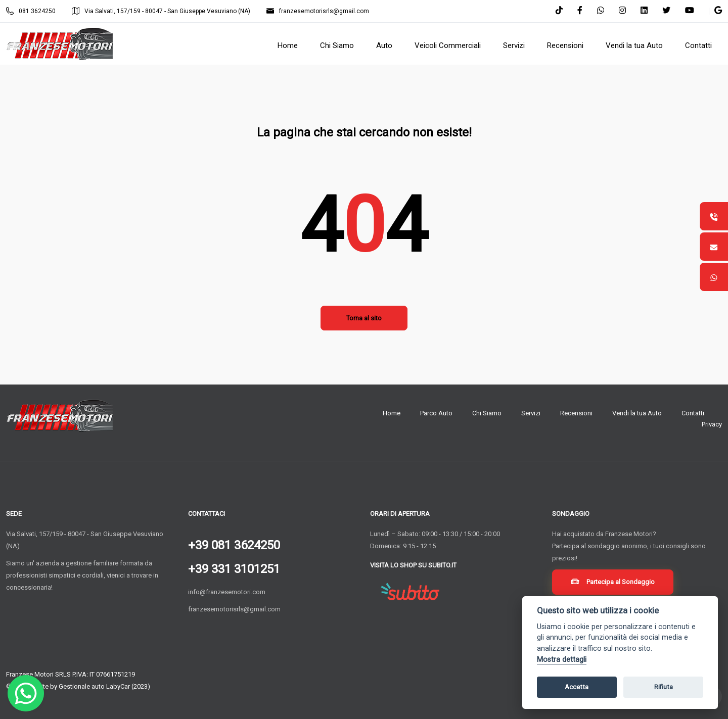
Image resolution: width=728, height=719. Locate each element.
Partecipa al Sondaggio (615, 584)
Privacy (712, 424)
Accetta (577, 687)
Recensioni (576, 413)
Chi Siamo (487, 413)
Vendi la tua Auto (637, 413)
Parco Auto (436, 413)
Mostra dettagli (562, 660)
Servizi (531, 413)
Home (392, 413)
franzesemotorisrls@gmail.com (318, 11)
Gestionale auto (82, 686)
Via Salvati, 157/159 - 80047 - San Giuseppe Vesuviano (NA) (161, 11)
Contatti (693, 413)
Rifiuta (664, 687)
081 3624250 (31, 11)
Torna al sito (364, 318)
